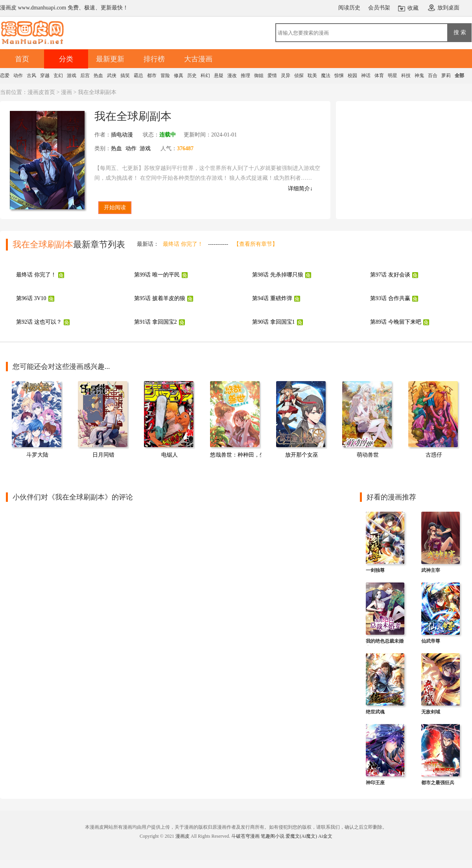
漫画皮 (183, 836)
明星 (393, 76)
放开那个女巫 (302, 455)
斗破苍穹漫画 (245, 836)
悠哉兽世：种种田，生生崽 (243, 455)
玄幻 (58, 76)
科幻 (205, 76)
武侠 (112, 76)
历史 (192, 76)
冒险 (165, 76)
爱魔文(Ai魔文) (301, 836)
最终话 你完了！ (183, 244)
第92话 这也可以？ (39, 322)
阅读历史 (349, 8)
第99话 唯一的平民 (157, 275)
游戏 (72, 76)
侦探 (299, 76)
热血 (98, 76)
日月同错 (103, 455)
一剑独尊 (375, 570)
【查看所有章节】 (256, 244)
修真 (179, 76)
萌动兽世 (368, 455)
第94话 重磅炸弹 (272, 298)
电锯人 (170, 455)
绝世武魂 (375, 712)
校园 (352, 76)
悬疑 (219, 76)
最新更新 (110, 59)
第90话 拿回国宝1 (274, 322)
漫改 (232, 76)
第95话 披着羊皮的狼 (160, 298)
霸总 (138, 76)
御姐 (259, 76)
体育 (379, 76)
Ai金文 (325, 836)
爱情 (272, 76)
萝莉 (446, 76)
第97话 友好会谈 (390, 275)
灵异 (286, 76)
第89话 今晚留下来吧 (396, 322)
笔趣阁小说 (273, 836)
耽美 (312, 76)
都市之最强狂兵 (438, 783)
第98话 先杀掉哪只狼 (278, 275)
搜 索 (460, 32)
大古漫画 (198, 59)
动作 (18, 76)
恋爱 (5, 76)
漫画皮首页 (41, 92)
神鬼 (419, 76)
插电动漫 (122, 135)
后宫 (85, 76)
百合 (433, 76)
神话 (366, 76)
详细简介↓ (300, 189)
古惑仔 (434, 455)
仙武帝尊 (431, 641)
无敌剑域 (431, 712)
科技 (406, 76)
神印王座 (375, 783)
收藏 (413, 8)
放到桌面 (448, 8)
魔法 (326, 76)
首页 (22, 59)
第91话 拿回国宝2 (156, 322)
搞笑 (125, 76)
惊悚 (339, 76)
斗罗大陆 (37, 455)
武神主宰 (431, 570)
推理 (245, 76)
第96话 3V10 (31, 298)
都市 (152, 76)
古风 (31, 76)
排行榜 (154, 59)
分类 (66, 59)
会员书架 (379, 8)
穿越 (45, 76)
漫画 (66, 92)
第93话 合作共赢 (390, 298)
